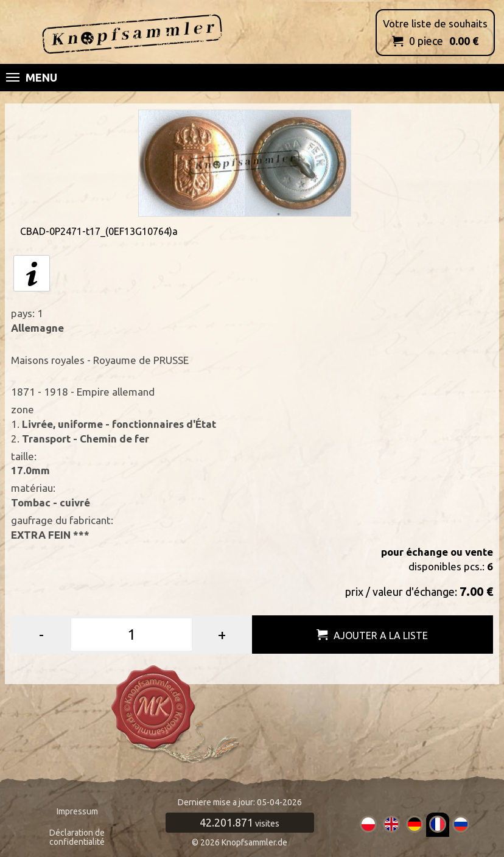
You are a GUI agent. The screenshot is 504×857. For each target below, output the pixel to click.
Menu (32, 77)
